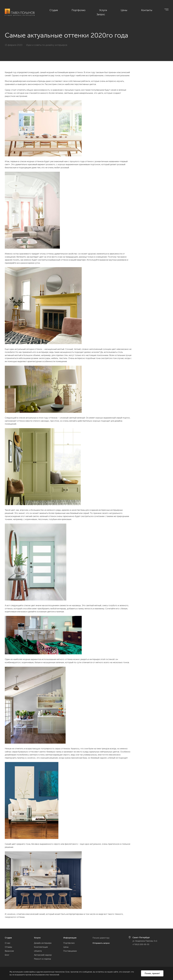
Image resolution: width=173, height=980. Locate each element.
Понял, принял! (152, 973)
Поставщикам (70, 951)
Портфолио (103, 10)
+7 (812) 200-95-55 (141, 944)
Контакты (149, 10)
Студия (86, 10)
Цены (134, 10)
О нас (8, 943)
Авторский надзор (43, 955)
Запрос (164, 10)
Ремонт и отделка (42, 959)
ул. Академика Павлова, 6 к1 (146, 941)
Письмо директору (102, 938)
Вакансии (9, 951)
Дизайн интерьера (43, 943)
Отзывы (8, 947)
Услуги (120, 10)
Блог (7, 955)
